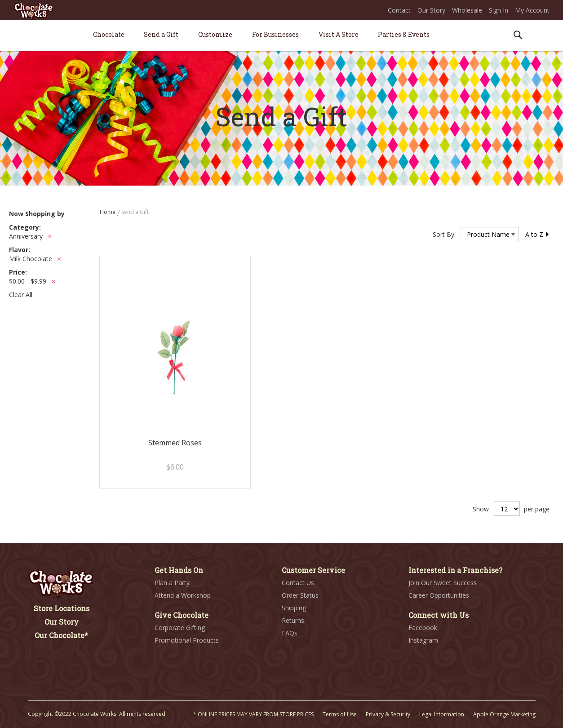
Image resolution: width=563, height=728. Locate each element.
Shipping (294, 608)
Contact (399, 10)
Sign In (499, 10)
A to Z (537, 234)
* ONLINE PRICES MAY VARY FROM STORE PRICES (253, 714)
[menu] (282, 36)
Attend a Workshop (183, 595)
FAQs (290, 633)
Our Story (431, 10)
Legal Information (442, 714)
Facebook (423, 628)
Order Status (300, 595)
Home (108, 212)
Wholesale (467, 10)
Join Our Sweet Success (443, 583)
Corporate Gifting (180, 628)
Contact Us (298, 583)
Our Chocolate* (61, 635)
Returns (293, 620)
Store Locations (62, 608)
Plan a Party (172, 583)
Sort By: (444, 234)
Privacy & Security (388, 714)
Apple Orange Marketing (504, 714)
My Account (532, 10)
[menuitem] (109, 34)
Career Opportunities (439, 595)
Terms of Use (340, 714)
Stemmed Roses (175, 443)
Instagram (423, 640)
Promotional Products (187, 640)
